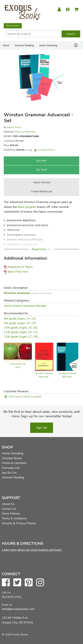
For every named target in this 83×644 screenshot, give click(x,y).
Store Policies (11, 514)
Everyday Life (11, 468)
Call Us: (6, 593)
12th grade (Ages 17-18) (21, 337)
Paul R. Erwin (14, 127)
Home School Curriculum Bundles (25, 306)
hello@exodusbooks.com (18, 609)
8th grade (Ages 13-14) (20, 319)
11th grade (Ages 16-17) (21, 332)
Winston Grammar (28, 293)
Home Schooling (48, 45)
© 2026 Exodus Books (15, 635)
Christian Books (12, 458)
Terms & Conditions (14, 518)
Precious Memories (25, 132)
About (6, 45)
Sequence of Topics (20, 267)
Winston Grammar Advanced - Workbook (68, 377)
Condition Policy (46, 150)
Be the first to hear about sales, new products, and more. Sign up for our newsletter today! (41, 414)
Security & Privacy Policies (19, 523)
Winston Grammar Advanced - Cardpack (44, 377)
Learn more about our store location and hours (32, 550)
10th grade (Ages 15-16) (21, 328)
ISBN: (26, 136)
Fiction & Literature (14, 463)
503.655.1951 (12, 597)
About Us (8, 504)
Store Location (13, 26)
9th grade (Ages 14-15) (20, 323)
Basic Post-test (18, 272)
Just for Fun (9, 473)
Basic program (27, 207)
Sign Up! (42, 428)
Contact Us (9, 509)
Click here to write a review (25, 397)
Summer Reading (24, 45)
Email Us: (7, 605)
